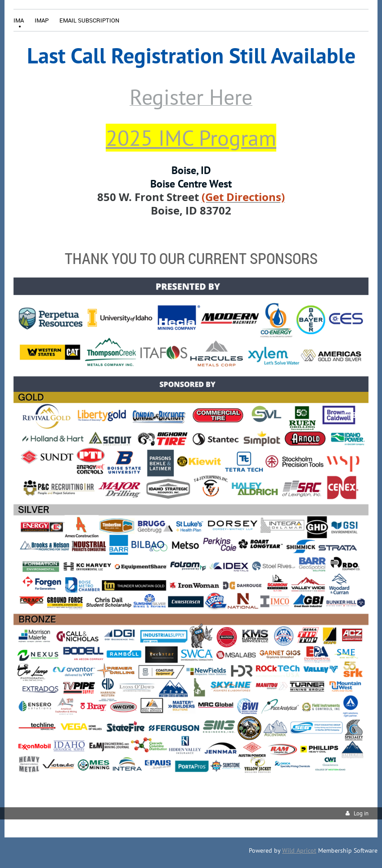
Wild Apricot (299, 850)
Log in (361, 813)
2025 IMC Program (191, 138)
